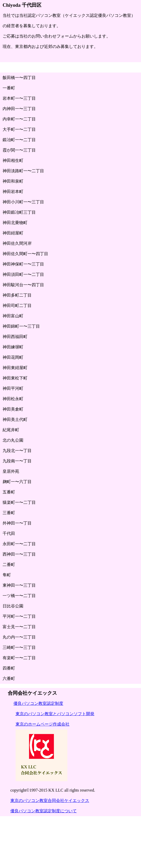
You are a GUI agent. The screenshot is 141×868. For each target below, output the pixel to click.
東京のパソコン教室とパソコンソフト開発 (55, 714)
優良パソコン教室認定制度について (44, 811)
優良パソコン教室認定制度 (38, 703)
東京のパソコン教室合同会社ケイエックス (50, 801)
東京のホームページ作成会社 (43, 724)
